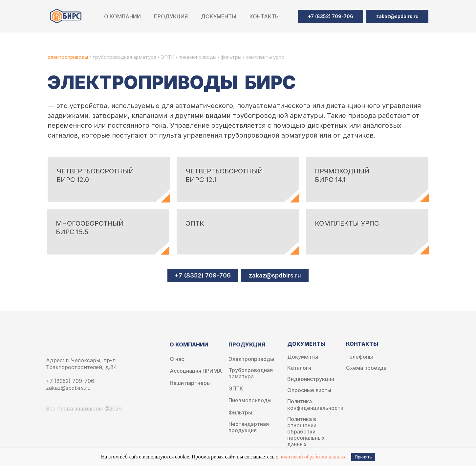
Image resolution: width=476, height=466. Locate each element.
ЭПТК (167, 57)
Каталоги (299, 368)
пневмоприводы (198, 57)
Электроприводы (251, 359)
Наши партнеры (190, 383)
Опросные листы (309, 390)
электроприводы (68, 57)
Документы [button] (219, 16)
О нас (177, 359)
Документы (303, 357)
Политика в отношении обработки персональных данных (306, 432)
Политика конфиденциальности (315, 405)
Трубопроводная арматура (251, 373)
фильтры (232, 57)
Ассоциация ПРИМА (196, 371)
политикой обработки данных (313, 457)
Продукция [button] (171, 16)
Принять (363, 457)
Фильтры (240, 413)
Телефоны (359, 357)
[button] (397, 16)
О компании (122, 16)
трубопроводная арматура (124, 57)
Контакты (265, 16)
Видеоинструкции (311, 379)
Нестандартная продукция (249, 427)
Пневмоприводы (250, 400)
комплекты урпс (265, 57)
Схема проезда (366, 368)
